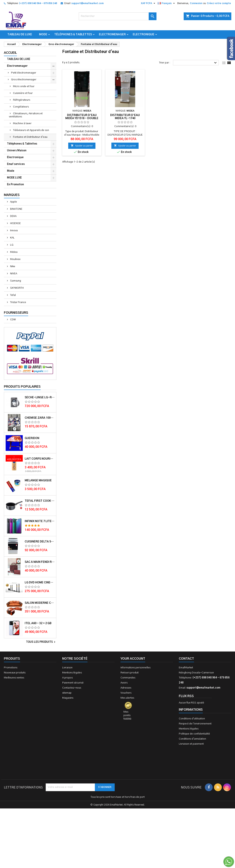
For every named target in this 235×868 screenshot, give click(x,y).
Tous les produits (41, 642)
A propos (67, 678)
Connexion (196, 3)
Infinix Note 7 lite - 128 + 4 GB (40, 521)
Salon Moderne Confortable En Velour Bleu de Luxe (40, 603)
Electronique (144, 35)
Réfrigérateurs (22, 100)
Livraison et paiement (191, 744)
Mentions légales (72, 673)
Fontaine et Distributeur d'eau (30, 137)
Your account (133, 659)
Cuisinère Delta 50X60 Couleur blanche (40, 542)
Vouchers (126, 693)
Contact (186, 659)
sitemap (67, 693)
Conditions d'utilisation (192, 719)
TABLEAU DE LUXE (20, 35)
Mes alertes (127, 698)
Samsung (15, 281)
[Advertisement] (118, 809)
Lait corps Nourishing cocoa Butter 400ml (40, 459)
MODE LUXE (14, 178)
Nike (12, 266)
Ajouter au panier (82, 146)
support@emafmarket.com (87, 3)
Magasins (68, 698)
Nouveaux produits (15, 673)
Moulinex (15, 259)
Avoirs (124, 683)
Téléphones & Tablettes (73, 35)
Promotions (11, 668)
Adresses (126, 688)
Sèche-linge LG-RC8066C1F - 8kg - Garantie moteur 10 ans (40, 398)
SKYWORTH (17, 288)
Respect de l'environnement (195, 724)
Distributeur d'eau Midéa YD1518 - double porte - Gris (82, 118)
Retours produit (130, 673)
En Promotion (15, 185)
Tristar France (18, 302)
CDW (13, 320)
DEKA (13, 216)
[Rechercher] (118, 16)
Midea (14, 252)
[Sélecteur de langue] (167, 3)
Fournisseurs (16, 313)
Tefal (13, 295)
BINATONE (16, 209)
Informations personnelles (135, 668)
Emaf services (16, 164)
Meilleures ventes (14, 678)
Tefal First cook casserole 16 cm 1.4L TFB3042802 (40, 501)
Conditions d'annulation (192, 739)
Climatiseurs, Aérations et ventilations (26, 115)
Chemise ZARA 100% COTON (40, 418)
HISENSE (15, 223)
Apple (13, 202)
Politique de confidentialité (194, 734)
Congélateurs (21, 107)
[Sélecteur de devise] (149, 3)
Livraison (67, 668)
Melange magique (38, 481)
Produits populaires (22, 387)
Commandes (128, 678)
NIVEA (13, 274)
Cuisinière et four (23, 93)
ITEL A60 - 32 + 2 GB (38, 623)
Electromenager (112, 35)
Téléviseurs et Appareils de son (31, 130)
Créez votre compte (219, 3)
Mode (43, 35)
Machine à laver (22, 123)
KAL (12, 238)
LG (11, 245)
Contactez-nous (72, 688)
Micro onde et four (24, 86)
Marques (12, 195)
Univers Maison (17, 151)
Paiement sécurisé (73, 683)
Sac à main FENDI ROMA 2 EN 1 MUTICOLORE (40, 562)
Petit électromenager (24, 73)
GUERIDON (32, 438)
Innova (14, 231)
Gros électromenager (24, 80)
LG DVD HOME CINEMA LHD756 (40, 583)
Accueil (10, 53)
